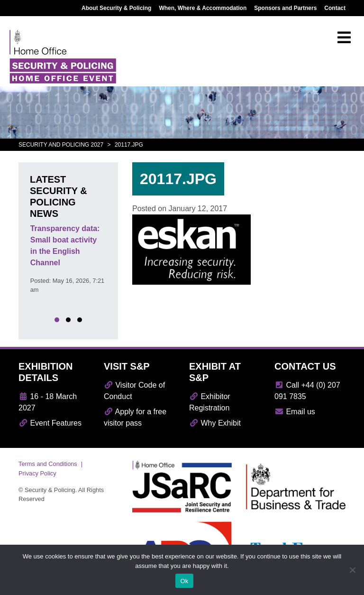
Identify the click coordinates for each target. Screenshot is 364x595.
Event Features (50, 423)
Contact (335, 8)
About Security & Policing (116, 8)
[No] (352, 570)
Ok (184, 581)
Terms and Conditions (48, 464)
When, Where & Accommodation (203, 8)
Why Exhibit (215, 423)
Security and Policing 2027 (61, 145)
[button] (57, 320)
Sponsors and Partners (285, 8)
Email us (295, 412)
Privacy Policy (37, 473)
